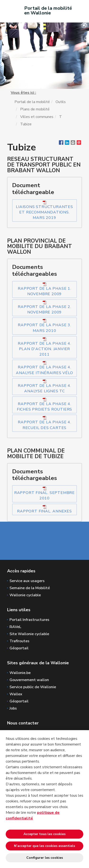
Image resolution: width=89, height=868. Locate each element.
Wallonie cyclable (25, 595)
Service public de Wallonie (33, 687)
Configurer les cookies (45, 858)
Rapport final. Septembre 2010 (44, 494)
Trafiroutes (19, 641)
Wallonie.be (20, 673)
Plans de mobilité (35, 109)
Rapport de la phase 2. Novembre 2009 (44, 308)
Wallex (16, 694)
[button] (73, 144)
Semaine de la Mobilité (30, 588)
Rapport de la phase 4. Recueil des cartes (44, 423)
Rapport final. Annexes (44, 509)
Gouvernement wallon (29, 680)
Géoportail (19, 648)
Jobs (13, 708)
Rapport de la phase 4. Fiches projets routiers (44, 405)
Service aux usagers (27, 581)
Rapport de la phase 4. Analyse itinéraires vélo (44, 368)
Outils (61, 102)
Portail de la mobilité (32, 102)
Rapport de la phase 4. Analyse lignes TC (44, 387)
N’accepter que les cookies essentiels (44, 846)
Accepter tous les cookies (44, 834)
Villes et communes (37, 117)
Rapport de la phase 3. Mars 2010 (44, 326)
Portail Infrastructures (29, 620)
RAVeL (15, 627)
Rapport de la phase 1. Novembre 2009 (44, 289)
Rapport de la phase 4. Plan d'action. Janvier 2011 (44, 347)
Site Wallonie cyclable (29, 634)
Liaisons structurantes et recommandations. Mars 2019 (44, 210)
